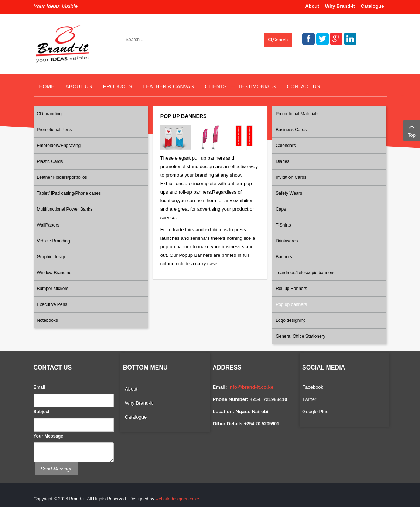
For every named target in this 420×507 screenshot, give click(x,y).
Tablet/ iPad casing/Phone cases (69, 193)
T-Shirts (283, 225)
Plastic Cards (50, 161)
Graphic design (52, 257)
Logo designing (291, 320)
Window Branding (54, 273)
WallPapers (48, 225)
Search (278, 40)
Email (40, 387)
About (312, 6)
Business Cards (291, 130)
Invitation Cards (291, 177)
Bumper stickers (53, 289)
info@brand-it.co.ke (251, 387)
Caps (281, 209)
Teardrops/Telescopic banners (305, 273)
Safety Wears (289, 193)
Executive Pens (52, 304)
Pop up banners (291, 304)
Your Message (48, 436)
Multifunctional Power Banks (65, 209)
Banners (284, 257)
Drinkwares (287, 241)
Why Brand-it (340, 6)
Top (412, 130)
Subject (42, 412)
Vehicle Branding (54, 241)
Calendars (286, 146)
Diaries (282, 161)
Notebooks (47, 320)
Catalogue (373, 6)
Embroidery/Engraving (59, 146)
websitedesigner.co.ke (177, 499)
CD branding (49, 114)
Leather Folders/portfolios (62, 177)
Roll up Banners (291, 289)
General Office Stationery (301, 336)
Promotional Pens (54, 130)
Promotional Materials (297, 114)
